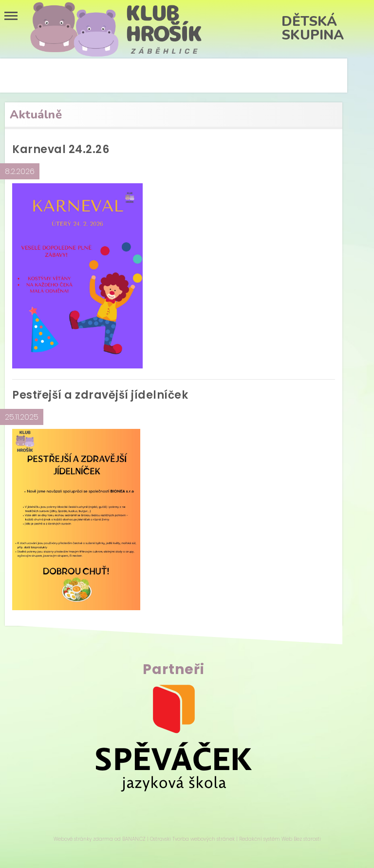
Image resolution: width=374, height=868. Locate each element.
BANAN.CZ (134, 839)
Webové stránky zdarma (83, 839)
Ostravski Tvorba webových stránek (192, 839)
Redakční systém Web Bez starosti (280, 839)
